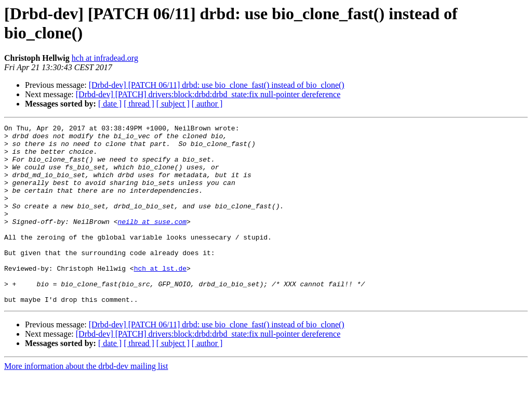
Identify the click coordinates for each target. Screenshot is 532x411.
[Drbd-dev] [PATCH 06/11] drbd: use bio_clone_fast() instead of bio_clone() (217, 85)
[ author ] (207, 104)
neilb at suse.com (152, 242)
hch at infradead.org (105, 58)
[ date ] (110, 104)
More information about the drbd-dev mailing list (86, 402)
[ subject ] (173, 104)
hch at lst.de (160, 298)
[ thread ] (139, 104)
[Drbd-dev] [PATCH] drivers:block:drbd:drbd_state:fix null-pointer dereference (208, 94)
